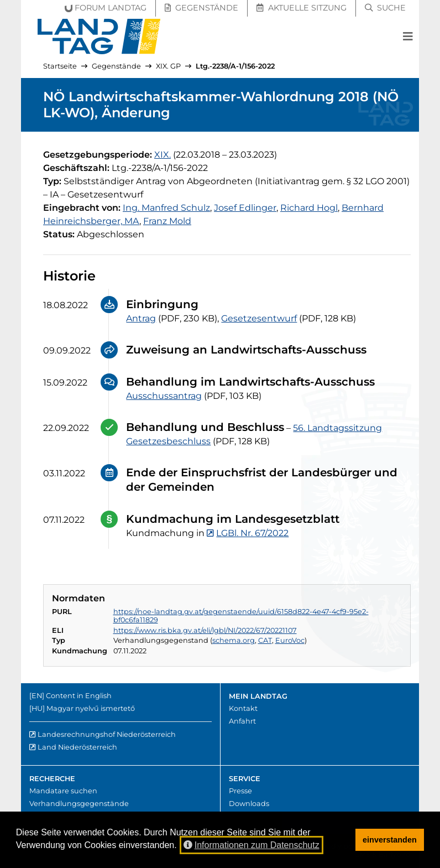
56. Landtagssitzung (337, 428)
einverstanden (390, 840)
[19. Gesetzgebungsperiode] (163, 155)
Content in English (79, 696)
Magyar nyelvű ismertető (91, 708)
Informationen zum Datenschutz (252, 845)
